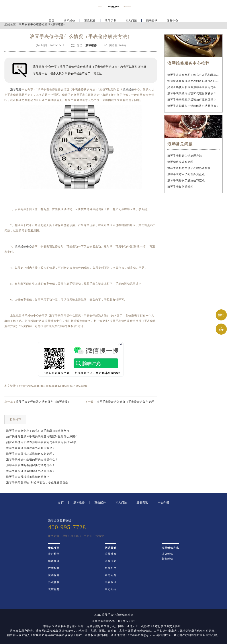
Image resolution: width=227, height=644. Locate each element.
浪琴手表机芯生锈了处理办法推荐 (189, 168)
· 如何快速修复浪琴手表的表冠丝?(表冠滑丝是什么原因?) (41, 436)
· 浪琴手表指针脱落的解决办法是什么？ (30, 471)
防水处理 (54, 561)
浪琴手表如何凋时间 (180, 187)
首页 (52, 17)
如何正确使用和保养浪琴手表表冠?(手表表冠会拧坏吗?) (193, 87)
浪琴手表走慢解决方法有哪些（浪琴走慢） (43, 402)
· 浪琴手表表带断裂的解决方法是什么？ (30, 465)
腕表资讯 (152, 17)
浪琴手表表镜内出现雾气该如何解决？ (192, 93)
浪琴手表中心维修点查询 (35, 24)
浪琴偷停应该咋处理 (180, 162)
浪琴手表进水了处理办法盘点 (186, 174)
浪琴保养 (111, 17)
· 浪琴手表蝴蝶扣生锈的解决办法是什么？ (31, 460)
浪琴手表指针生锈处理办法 (185, 156)
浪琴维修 (69, 17)
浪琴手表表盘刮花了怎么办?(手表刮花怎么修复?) (193, 75)
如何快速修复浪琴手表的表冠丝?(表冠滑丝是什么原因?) (193, 81)
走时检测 (54, 554)
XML (98, 615)
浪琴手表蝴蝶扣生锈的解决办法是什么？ (193, 106)
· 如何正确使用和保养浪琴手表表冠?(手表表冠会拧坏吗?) (41, 442)
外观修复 (54, 582)
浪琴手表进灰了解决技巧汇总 (186, 180)
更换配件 (90, 17)
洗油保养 (54, 575)
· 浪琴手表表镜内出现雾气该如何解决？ (30, 448)
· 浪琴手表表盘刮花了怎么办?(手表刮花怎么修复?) (37, 431)
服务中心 (172, 17)
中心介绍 (163, 502)
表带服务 (54, 589)
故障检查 (54, 568)
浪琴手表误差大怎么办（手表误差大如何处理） (127, 402)
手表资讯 (111, 582)
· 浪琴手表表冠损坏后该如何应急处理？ (30, 454)
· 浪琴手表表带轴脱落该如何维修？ (27, 477)
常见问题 (131, 17)
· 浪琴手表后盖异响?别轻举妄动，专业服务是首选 (36, 483)
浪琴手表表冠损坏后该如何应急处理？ (192, 100)
